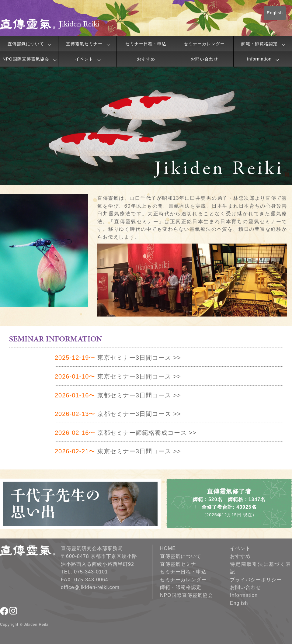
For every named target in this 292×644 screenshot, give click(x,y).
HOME (168, 548)
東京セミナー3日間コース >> (118, 358)
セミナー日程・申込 (146, 44)
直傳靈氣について (26, 44)
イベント (84, 59)
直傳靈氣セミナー (84, 44)
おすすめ (146, 59)
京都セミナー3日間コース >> (118, 395)
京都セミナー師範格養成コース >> (126, 433)
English (275, 13)
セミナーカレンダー (204, 44)
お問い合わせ (204, 59)
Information (259, 59)
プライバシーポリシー (256, 580)
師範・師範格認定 (259, 44)
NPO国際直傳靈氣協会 (26, 59)
